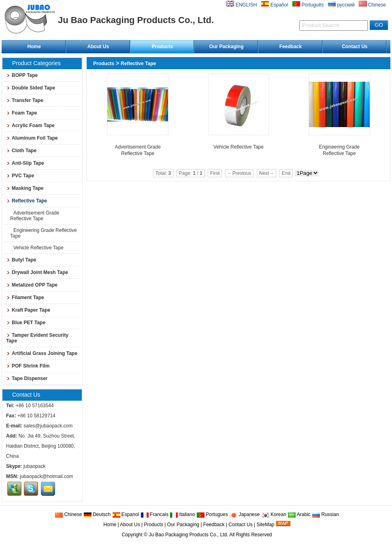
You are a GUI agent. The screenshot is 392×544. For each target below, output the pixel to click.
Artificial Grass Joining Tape (42, 353)
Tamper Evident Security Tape (37, 338)
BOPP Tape (22, 75)
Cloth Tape (21, 151)
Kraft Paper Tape (28, 310)
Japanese (244, 514)
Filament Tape (25, 297)
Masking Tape (25, 188)
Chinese (68, 514)
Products (162, 47)
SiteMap (265, 525)
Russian (325, 514)
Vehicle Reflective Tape (37, 248)
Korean (274, 514)
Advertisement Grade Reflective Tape (35, 216)
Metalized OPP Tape (32, 285)
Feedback (291, 47)
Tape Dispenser (27, 378)
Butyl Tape (21, 260)
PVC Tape (20, 176)
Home (34, 47)
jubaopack (35, 466)
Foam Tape (21, 113)
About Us (98, 47)
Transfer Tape (25, 100)
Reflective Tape (138, 64)
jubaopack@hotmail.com (47, 476)
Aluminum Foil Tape (32, 138)
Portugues (212, 514)
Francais (154, 514)
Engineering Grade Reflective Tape (44, 233)
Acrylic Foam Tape (30, 125)
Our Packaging (227, 47)
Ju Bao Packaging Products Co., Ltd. (188, 535)
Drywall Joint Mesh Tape (37, 272)
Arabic (299, 514)
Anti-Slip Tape (25, 163)
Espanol (126, 514)
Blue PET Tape (26, 323)
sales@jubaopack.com (48, 426)
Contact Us (355, 47)
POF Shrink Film (28, 366)
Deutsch (97, 514)
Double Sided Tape (31, 88)
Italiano (182, 514)
